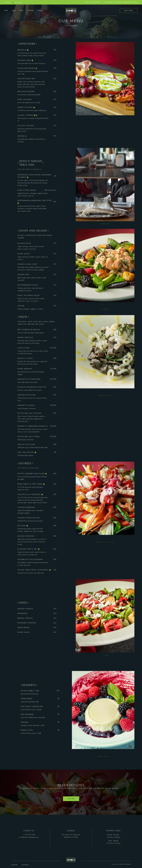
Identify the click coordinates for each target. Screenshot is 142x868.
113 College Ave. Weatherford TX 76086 (125, 2)
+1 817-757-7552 (95, 2)
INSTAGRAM (18, 2)
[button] (83, 81)
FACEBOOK (8, 2)
